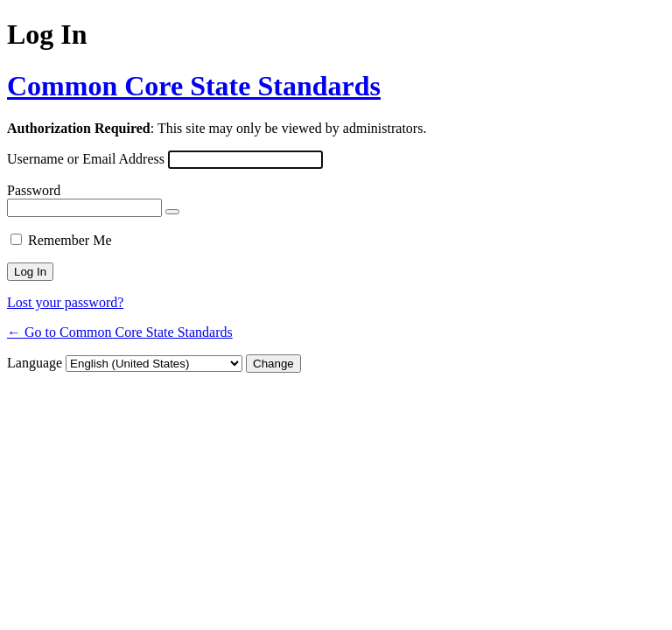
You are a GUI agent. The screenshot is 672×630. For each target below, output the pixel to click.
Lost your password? (65, 302)
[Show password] (172, 212)
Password (34, 190)
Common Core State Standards (194, 86)
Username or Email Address (86, 159)
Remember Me (70, 240)
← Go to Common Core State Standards (120, 332)
